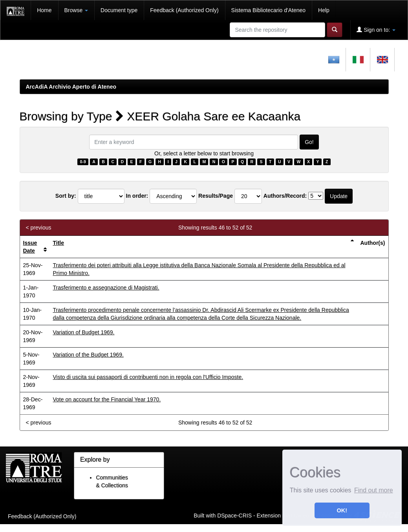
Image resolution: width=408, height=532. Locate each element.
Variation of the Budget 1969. (88, 355)
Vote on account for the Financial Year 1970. (107, 399)
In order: (137, 196)
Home (44, 10)
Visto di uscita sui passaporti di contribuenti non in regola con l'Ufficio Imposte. (148, 377)
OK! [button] (342, 510)
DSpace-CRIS (234, 515)
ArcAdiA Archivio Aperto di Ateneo (71, 87)
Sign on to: (376, 30)
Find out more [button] (374, 490)
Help (324, 10)
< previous (39, 228)
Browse (76, 10)
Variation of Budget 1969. (84, 332)
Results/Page (216, 196)
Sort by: (66, 196)
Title (59, 243)
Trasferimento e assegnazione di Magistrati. (106, 288)
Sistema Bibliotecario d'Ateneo (268, 10)
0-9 (83, 162)
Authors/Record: (285, 196)
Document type (119, 10)
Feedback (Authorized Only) (184, 10)
